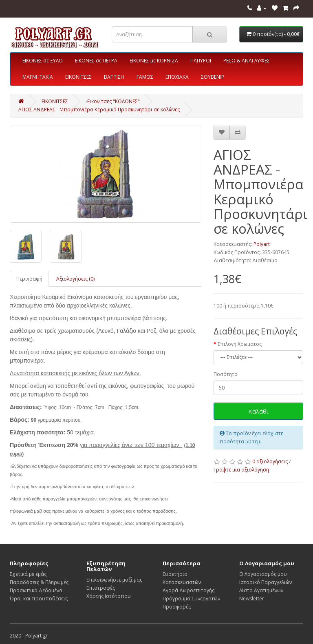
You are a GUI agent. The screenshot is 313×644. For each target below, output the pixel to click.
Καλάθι (258, 411)
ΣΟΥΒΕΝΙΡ (213, 77)
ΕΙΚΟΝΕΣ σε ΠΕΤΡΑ (96, 61)
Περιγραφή (29, 279)
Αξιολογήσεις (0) (75, 279)
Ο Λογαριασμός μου (263, 574)
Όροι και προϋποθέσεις (39, 599)
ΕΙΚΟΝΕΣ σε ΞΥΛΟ (43, 61)
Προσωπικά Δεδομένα (36, 590)
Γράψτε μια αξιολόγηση (241, 470)
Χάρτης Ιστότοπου (109, 596)
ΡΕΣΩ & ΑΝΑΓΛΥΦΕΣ (247, 61)
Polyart (262, 244)
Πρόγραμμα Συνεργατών (191, 599)
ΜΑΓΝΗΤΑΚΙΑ (38, 77)
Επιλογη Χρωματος (240, 344)
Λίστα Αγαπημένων (261, 590)
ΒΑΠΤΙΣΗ (114, 77)
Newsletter (252, 599)
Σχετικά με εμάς (28, 574)
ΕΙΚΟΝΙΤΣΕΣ (78, 77)
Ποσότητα (226, 374)
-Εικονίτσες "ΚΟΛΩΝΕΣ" (113, 101)
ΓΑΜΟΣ (145, 77)
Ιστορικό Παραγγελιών (266, 582)
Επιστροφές (101, 588)
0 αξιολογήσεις (270, 461)
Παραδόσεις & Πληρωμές (39, 582)
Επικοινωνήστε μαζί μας (114, 580)
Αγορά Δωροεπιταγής (188, 590)
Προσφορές (177, 607)
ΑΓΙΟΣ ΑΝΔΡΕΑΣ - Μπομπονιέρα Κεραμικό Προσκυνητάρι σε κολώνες (99, 110)
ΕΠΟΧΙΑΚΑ (177, 77)
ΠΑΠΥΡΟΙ (201, 61)
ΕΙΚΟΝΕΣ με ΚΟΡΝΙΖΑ (154, 61)
